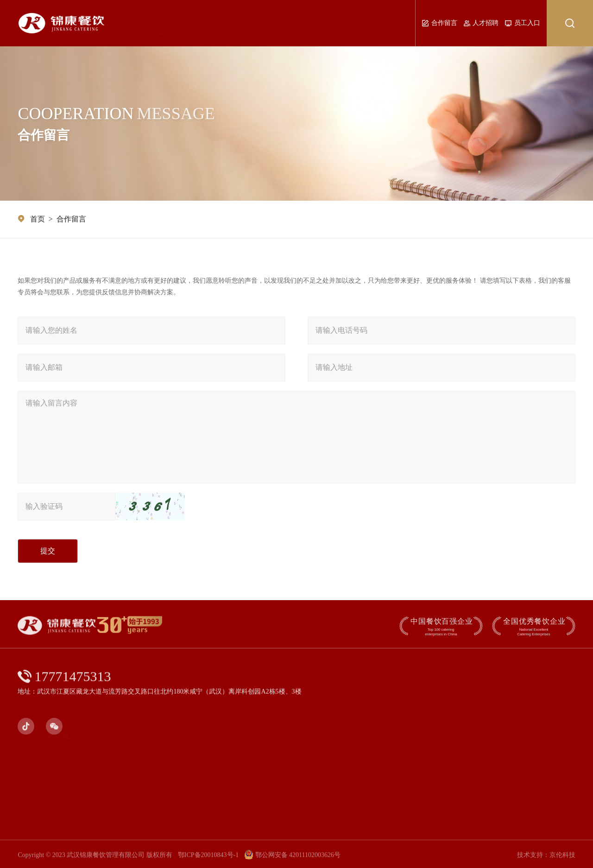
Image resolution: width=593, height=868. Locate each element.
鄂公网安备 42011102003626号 (292, 860)
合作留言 (440, 23)
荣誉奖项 (78, 779)
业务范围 (321, 23)
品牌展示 (284, 23)
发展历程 (76, 765)
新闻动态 (248, 23)
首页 (38, 219)
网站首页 (140, 23)
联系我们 (396, 23)
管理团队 (212, 23)
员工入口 (523, 23)
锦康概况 (176, 23)
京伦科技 (562, 860)
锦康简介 (72, 751)
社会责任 (358, 23)
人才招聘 (481, 23)
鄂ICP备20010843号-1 (208, 860)
